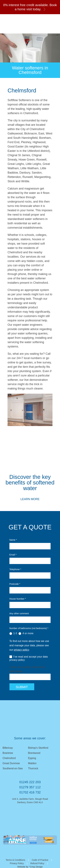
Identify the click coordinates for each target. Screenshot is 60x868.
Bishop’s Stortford (38, 748)
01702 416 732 (30, 792)
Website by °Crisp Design (30, 867)
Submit (22, 687)
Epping (32, 758)
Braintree (8, 753)
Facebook (36, 815)
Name (13, 540)
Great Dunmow (11, 763)
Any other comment (19, 613)
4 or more (26, 633)
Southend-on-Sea (13, 768)
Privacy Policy (17, 863)
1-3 (13, 633)
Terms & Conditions (15, 860)
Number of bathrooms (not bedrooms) (29, 628)
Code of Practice (40, 860)
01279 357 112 (30, 787)
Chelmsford (9, 758)
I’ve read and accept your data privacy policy (29, 658)
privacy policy (21, 650)
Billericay (8, 748)
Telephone (15, 569)
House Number (18, 599)
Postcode (15, 584)
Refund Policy (37, 863)
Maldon (32, 763)
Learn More (30, 499)
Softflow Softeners (15, 24)
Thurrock (33, 768)
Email (47, 27)
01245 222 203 (54, 27)
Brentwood (34, 753)
